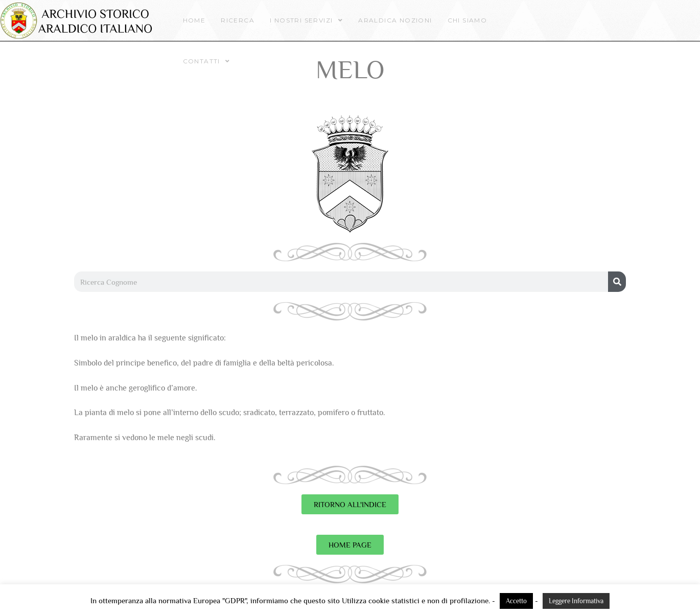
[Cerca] (617, 282)
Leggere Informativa (576, 601)
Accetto (516, 601)
